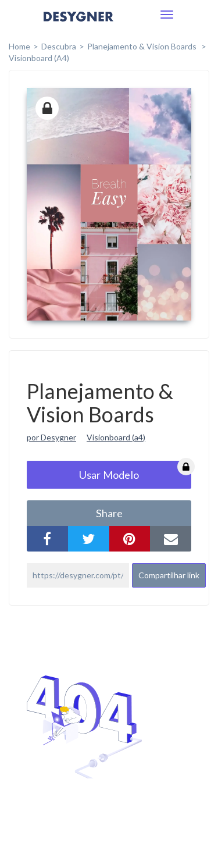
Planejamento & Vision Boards (143, 46)
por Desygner (51, 437)
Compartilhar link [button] (169, 575)
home (19, 46)
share (109, 513)
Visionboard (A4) (39, 58)
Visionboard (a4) (116, 437)
